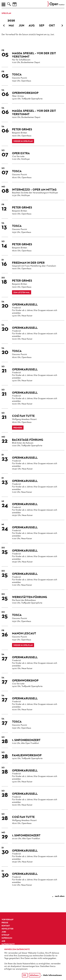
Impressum (7, 938)
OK (25, 975)
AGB (3, 941)
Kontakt (6, 926)
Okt (52, 26)
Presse (5, 923)
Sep (42, 26)
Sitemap (5, 935)
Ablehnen (34, 975)
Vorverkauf (8, 920)
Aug (32, 26)
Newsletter (7, 929)
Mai (11, 26)
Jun (21, 26)
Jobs (4, 932)
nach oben (58, 896)
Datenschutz (8, 944)
